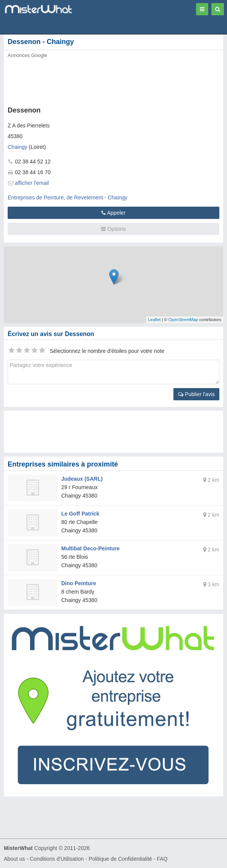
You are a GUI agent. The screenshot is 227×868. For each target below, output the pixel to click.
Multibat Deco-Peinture (90, 548)
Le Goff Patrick (80, 514)
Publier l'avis (196, 394)
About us (14, 859)
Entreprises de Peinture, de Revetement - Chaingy (68, 197)
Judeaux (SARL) (82, 479)
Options (113, 229)
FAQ (162, 859)
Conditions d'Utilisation (57, 859)
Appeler (113, 213)
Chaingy (17, 147)
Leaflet (154, 320)
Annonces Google (27, 55)
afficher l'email (32, 183)
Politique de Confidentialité (120, 859)
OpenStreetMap (183, 320)
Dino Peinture (79, 583)
